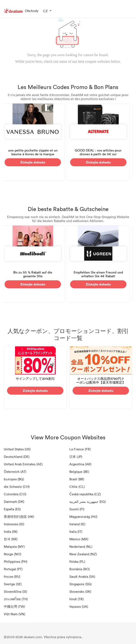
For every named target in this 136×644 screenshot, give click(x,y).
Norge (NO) (12, 554)
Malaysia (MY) (14, 546)
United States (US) (17, 449)
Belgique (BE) (79, 472)
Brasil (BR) (77, 479)
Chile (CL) (77, 487)
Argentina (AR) (80, 464)
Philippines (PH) (16, 561)
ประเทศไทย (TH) (16, 599)
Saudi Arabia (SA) (82, 576)
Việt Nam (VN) (14, 614)
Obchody (32, 11)
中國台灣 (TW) (14, 606)
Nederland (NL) (81, 546)
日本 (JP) (76, 457)
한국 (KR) (11, 539)
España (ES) (12, 509)
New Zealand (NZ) (83, 554)
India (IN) (11, 531)
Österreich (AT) (15, 472)
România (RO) (80, 569)
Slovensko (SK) (80, 591)
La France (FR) (80, 449)
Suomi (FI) (77, 509)
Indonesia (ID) (14, 524)
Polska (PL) (77, 561)
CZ (45, 11)
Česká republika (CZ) (85, 494)
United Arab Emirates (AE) (23, 464)
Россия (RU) (12, 576)
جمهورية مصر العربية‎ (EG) (87, 502)
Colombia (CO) (15, 494)
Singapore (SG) (80, 584)
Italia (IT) (76, 531)
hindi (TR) (76, 599)
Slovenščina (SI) (15, 591)
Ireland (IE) (77, 524)
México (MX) (79, 539)
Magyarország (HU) (83, 516)
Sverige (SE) (13, 584)
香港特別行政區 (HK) (19, 516)
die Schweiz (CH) (17, 487)
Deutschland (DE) (17, 457)
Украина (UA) (79, 606)
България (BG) (14, 479)
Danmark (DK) (14, 502)
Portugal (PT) (13, 569)
